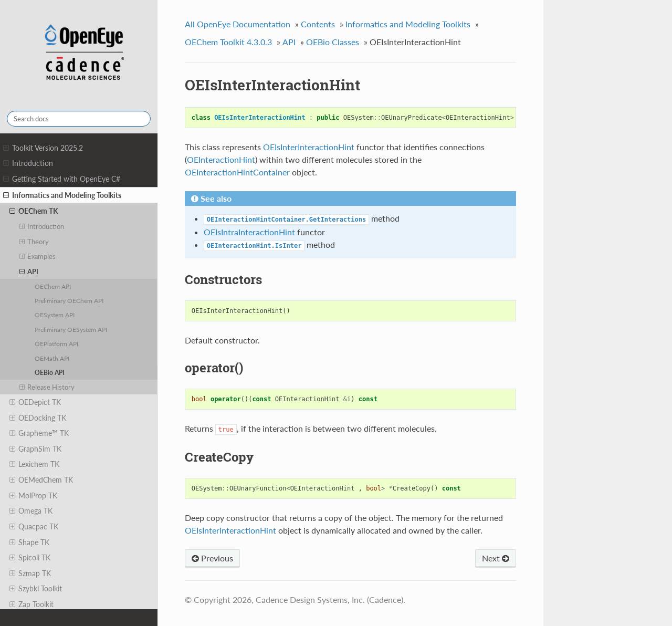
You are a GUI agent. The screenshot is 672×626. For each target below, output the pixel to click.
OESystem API (55, 315)
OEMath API (52, 358)
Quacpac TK (34, 527)
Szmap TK (30, 573)
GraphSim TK (35, 449)
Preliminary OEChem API (69, 300)
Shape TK (29, 542)
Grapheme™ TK (39, 433)
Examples (38, 256)
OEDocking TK (38, 418)
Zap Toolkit (31, 604)
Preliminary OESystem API (71, 329)
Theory (34, 242)
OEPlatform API (56, 343)
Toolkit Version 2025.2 (43, 148)
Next (496, 558)
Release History (47, 387)
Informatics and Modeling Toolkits (62, 195)
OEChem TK (34, 211)
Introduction (28, 163)
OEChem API (53, 286)
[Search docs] (79, 119)
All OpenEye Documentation (238, 24)
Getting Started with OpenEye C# (62, 179)
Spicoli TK (30, 558)
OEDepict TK (35, 402)
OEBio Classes (333, 42)
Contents (318, 24)
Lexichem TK (34, 464)
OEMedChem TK (41, 480)
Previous (212, 558)
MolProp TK (33, 496)
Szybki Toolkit (36, 589)
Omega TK (31, 511)
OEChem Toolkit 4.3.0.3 (228, 42)
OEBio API (50, 372)
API (29, 272)
